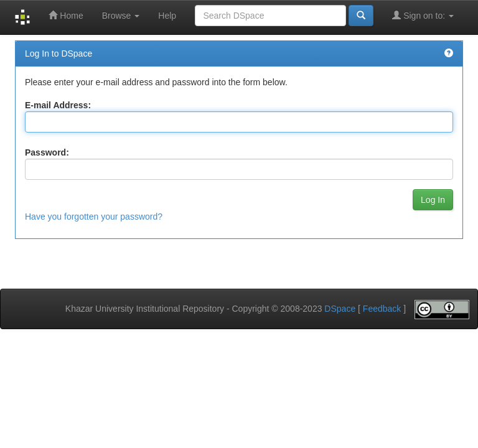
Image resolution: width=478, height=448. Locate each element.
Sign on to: (423, 15)
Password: (47, 152)
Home (66, 15)
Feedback (382, 309)
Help (167, 16)
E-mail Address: (58, 105)
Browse (121, 16)
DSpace (340, 309)
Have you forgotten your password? (94, 217)
